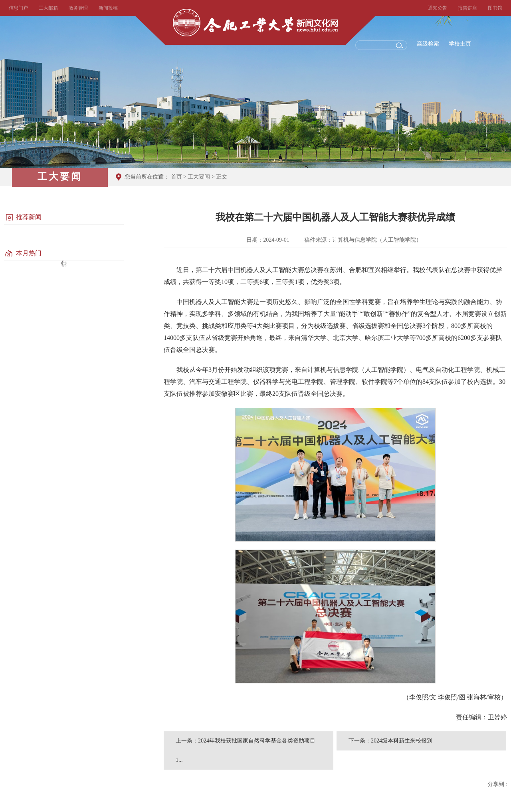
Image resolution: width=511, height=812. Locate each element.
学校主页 (460, 44)
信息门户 (18, 8)
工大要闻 (199, 177)
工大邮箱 (48, 8)
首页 (176, 177)
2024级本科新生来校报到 (402, 741)
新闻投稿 (108, 8)
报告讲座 (467, 8)
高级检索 (428, 44)
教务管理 (78, 8)
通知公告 (438, 8)
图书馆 (495, 8)
